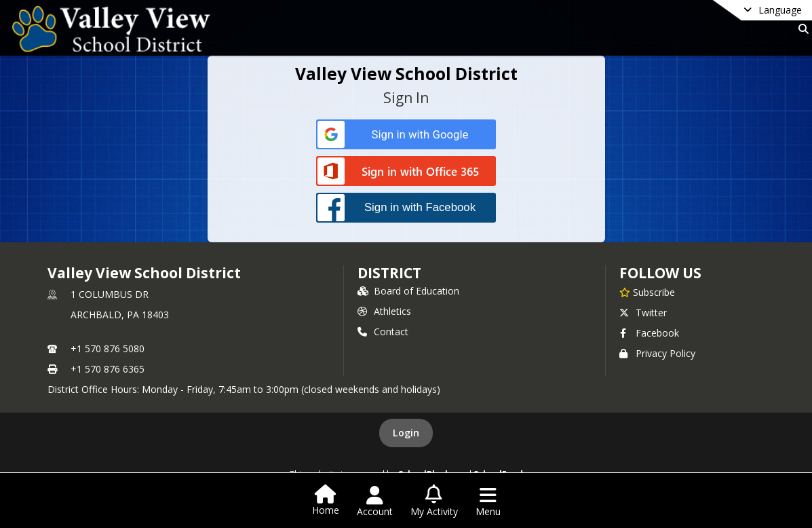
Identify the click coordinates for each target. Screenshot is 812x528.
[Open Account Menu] (375, 502)
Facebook (649, 333)
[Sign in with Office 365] (406, 172)
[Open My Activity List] (434, 502)
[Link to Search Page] (801, 29)
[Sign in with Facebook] (406, 207)
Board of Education (408, 291)
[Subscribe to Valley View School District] (647, 292)
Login (406, 433)
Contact (383, 332)
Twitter (643, 313)
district (389, 273)
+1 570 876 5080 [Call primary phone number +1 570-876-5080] (108, 348)
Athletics (384, 311)
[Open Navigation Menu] (488, 502)
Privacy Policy (657, 353)
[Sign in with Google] (406, 135)
